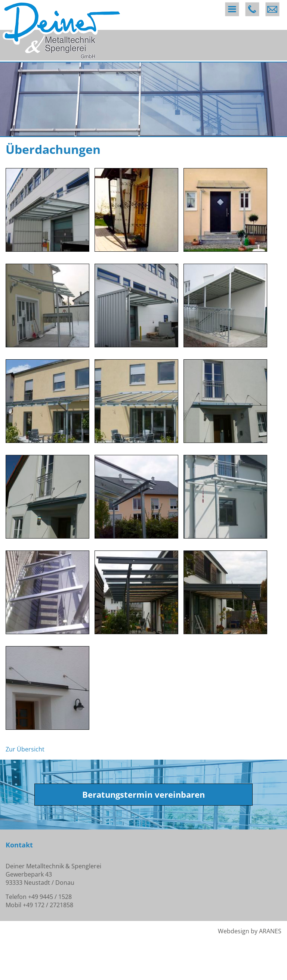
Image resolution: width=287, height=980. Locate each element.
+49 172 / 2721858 (48, 905)
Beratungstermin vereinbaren (143, 795)
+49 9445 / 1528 (50, 897)
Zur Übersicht (25, 749)
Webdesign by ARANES (250, 931)
